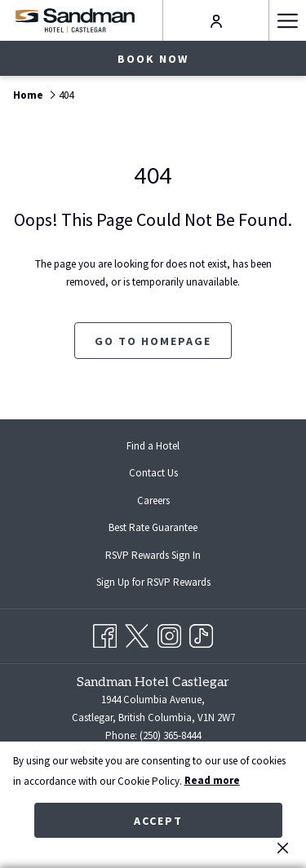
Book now (153, 59)
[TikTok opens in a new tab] (201, 633)
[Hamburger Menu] (287, 20)
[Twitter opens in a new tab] (137, 633)
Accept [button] (158, 821)
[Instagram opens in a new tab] (169, 633)
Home (28, 95)
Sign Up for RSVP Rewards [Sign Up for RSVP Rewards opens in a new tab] (166, 583)
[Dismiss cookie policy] (283, 848)
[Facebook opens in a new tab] (105, 633)
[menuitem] (153, 446)
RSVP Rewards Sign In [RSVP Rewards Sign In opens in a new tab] (166, 556)
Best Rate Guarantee (153, 527)
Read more (212, 780)
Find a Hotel (153, 446)
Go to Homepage (153, 341)
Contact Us (153, 473)
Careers (153, 500)
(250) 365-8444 (170, 735)
